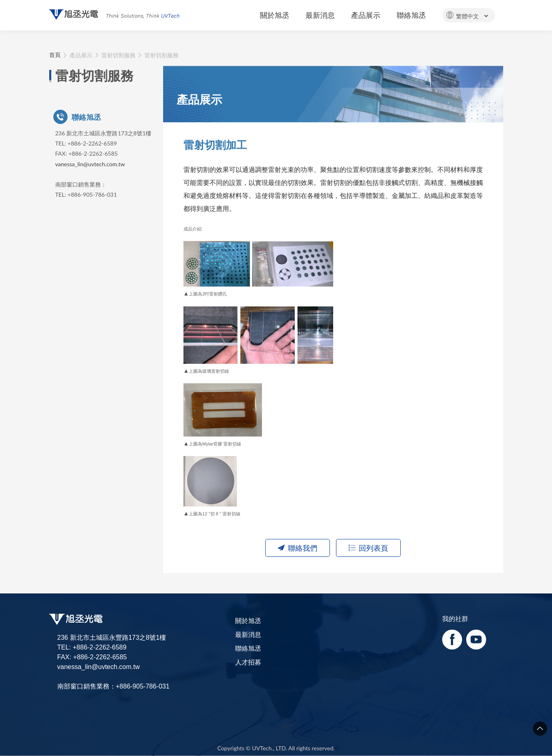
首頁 (55, 55)
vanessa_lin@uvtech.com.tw (90, 164)
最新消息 (248, 634)
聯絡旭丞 (248, 648)
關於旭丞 (248, 620)
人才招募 (248, 662)
